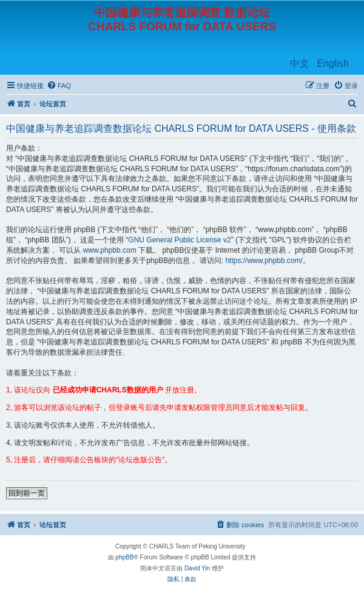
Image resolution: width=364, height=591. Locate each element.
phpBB (124, 557)
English (333, 63)
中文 (300, 63)
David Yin (197, 568)
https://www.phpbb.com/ (264, 261)
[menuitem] (59, 86)
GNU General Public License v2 (179, 240)
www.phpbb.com (110, 250)
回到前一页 (27, 493)
